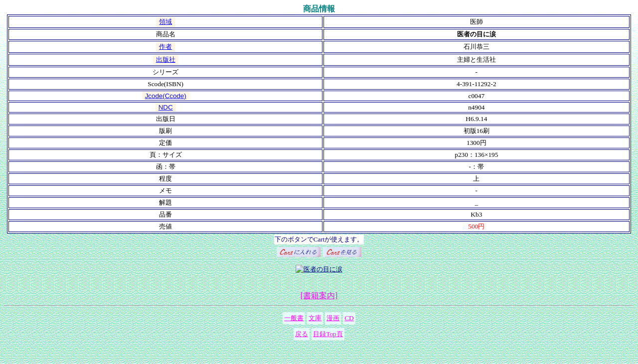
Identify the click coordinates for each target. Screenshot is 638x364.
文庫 (315, 318)
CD (349, 318)
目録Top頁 (328, 334)
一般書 (294, 318)
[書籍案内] (319, 296)
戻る (302, 334)
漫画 (333, 318)
